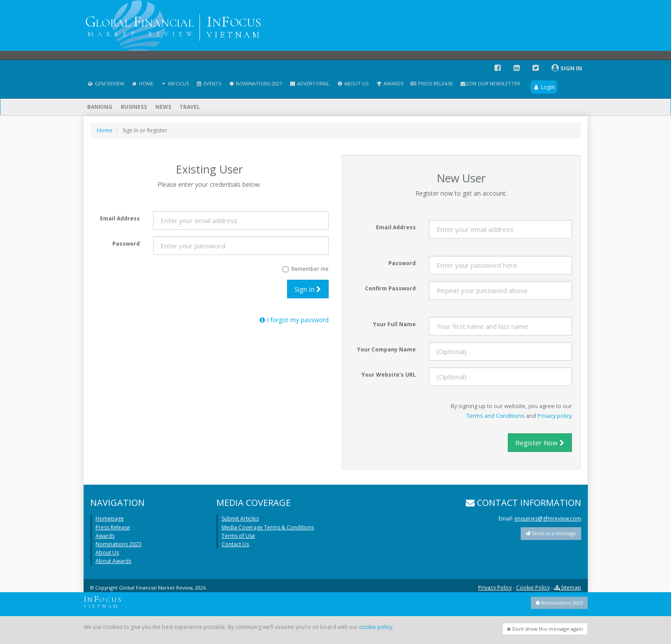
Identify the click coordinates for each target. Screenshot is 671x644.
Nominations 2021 (255, 83)
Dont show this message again (545, 629)
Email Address (120, 218)
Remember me (306, 269)
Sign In (308, 289)
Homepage (110, 519)
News (163, 107)
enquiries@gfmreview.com (548, 519)
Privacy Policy (495, 588)
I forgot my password (294, 320)
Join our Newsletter (490, 83)
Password (126, 244)
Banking (100, 107)
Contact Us (235, 544)
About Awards (113, 561)
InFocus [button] (175, 83)
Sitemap (568, 588)
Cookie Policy (533, 588)
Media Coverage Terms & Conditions (268, 527)
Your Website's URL (389, 375)
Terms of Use (238, 536)
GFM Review (106, 83)
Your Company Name (386, 349)
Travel (190, 107)
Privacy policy (555, 416)
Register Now (540, 443)
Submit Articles (240, 519)
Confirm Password (390, 288)
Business (134, 107)
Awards (389, 83)
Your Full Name (394, 324)
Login (544, 87)
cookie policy (376, 627)
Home (142, 83)
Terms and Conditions (495, 416)
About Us (353, 83)
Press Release (432, 83)
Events (209, 83)
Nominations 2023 (119, 544)
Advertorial (309, 83)
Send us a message (551, 533)
